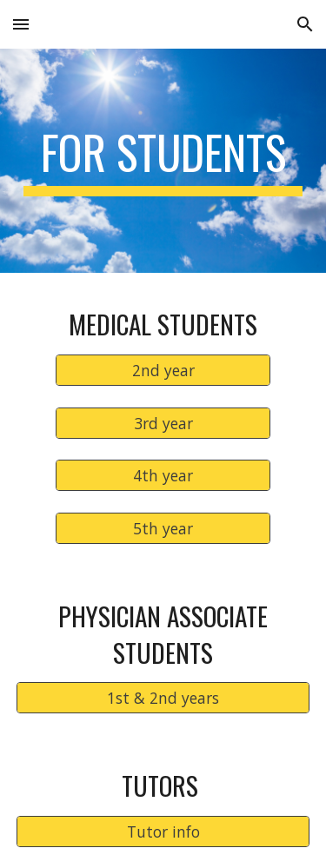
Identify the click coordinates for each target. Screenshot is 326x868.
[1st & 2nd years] (163, 698)
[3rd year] (163, 423)
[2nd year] (163, 371)
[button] (21, 24)
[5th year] (163, 529)
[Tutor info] (163, 832)
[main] (163, 161)
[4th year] (163, 476)
